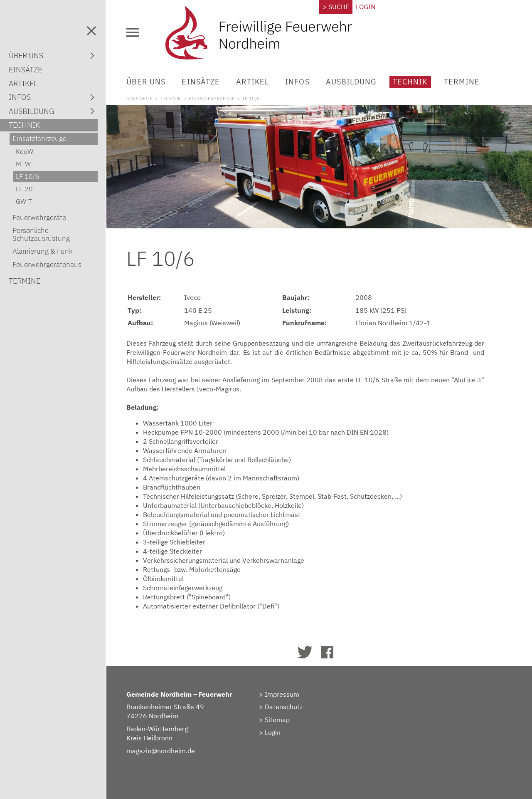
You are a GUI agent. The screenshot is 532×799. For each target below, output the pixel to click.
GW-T (24, 201)
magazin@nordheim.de (161, 751)
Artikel (252, 82)
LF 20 (24, 189)
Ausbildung (351, 82)
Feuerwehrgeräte (39, 218)
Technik (410, 82)
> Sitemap (274, 720)
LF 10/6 (28, 176)
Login (366, 7)
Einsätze (201, 82)
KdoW (25, 151)
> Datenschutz (281, 707)
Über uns (146, 82)
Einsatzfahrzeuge (212, 99)
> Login (270, 732)
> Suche (336, 7)
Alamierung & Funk (43, 251)
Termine (462, 82)
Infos (297, 82)
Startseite (139, 99)
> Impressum (279, 694)
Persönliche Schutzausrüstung (41, 234)
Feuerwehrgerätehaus (47, 265)
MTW (23, 164)
